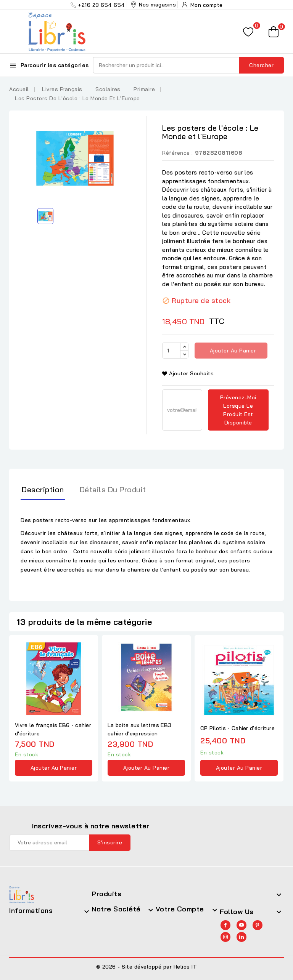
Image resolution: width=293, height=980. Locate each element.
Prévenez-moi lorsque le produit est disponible (238, 410)
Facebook (225, 925)
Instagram (225, 937)
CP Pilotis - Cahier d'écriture (237, 728)
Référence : (178, 153)
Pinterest (258, 925)
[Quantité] (171, 351)
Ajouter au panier (232, 351)
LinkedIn (241, 937)
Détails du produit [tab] (113, 489)
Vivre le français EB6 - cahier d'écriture (53, 729)
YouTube (241, 925)
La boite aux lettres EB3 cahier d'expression (139, 729)
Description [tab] (43, 489)
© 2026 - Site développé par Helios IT (147, 967)
